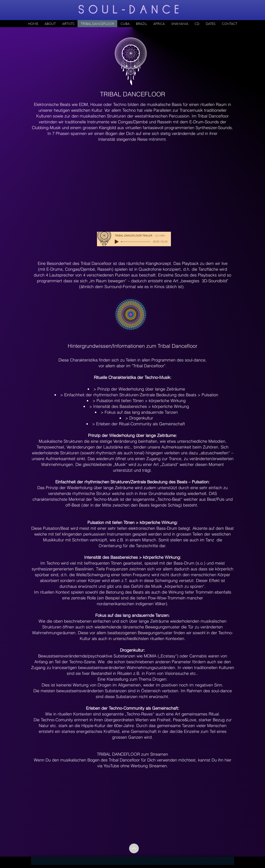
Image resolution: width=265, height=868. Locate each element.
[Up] (134, 848)
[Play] (117, 242)
